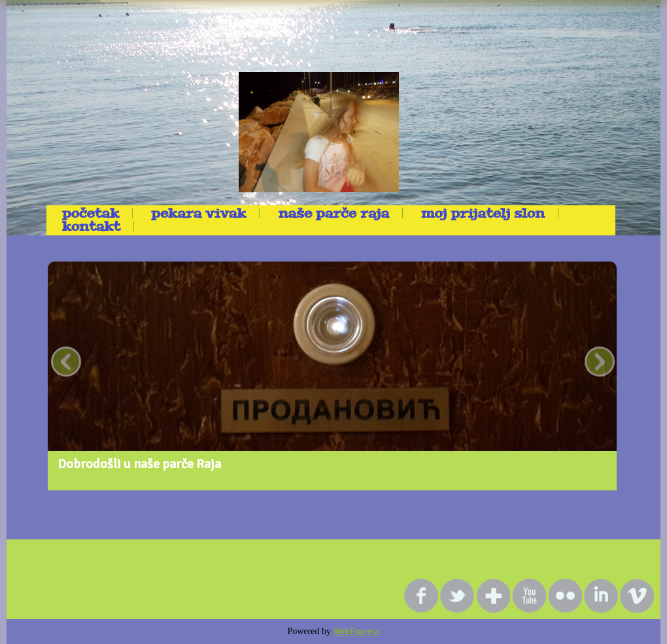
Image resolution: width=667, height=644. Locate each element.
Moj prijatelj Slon (483, 213)
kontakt (91, 226)
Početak (91, 213)
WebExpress (357, 631)
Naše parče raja (333, 213)
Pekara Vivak (198, 213)
